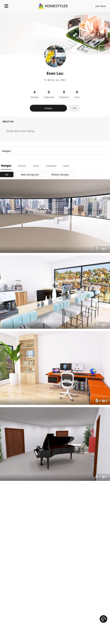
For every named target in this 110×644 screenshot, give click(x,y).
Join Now (101, 6)
